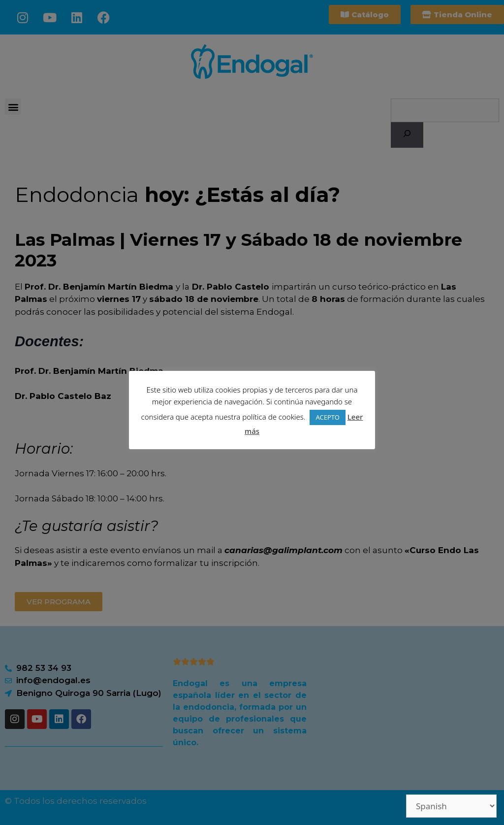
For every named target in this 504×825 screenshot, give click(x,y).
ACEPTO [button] (327, 417)
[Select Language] (451, 806)
